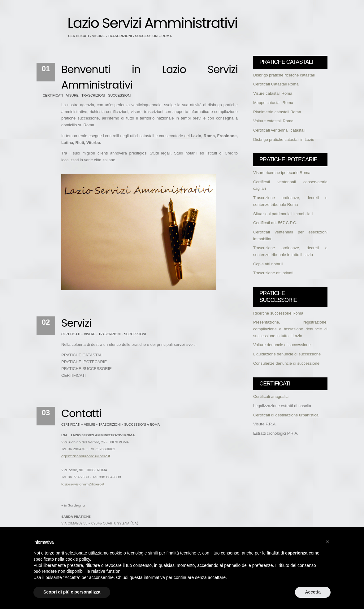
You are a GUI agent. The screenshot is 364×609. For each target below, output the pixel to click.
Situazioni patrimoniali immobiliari (283, 214)
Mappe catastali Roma (273, 103)
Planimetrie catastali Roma (277, 112)
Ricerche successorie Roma (278, 313)
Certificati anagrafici (271, 396)
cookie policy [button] (78, 559)
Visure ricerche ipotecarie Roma (282, 173)
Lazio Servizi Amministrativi (152, 23)
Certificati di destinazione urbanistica (286, 415)
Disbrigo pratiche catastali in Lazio (284, 139)
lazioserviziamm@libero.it (83, 484)
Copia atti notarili (268, 264)
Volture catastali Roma (273, 121)
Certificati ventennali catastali (279, 130)
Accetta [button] (313, 592)
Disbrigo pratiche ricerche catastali (284, 75)
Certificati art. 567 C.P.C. (275, 223)
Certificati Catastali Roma (276, 84)
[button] (327, 542)
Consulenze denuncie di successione (286, 363)
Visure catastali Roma (273, 93)
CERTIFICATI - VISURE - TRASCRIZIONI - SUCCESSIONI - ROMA (120, 36)
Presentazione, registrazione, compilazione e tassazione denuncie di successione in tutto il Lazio (290, 329)
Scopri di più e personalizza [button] (72, 592)
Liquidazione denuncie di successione (287, 354)
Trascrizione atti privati (273, 273)
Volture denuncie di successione (282, 345)
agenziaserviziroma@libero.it (86, 456)
